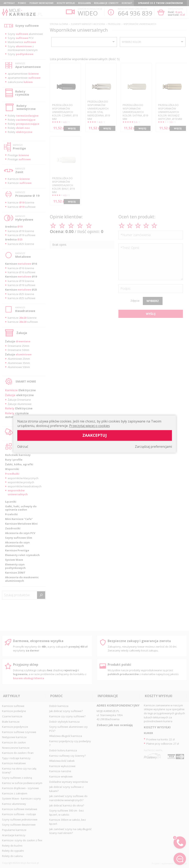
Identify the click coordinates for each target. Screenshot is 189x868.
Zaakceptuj (95, 435)
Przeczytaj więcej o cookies (90, 426)
